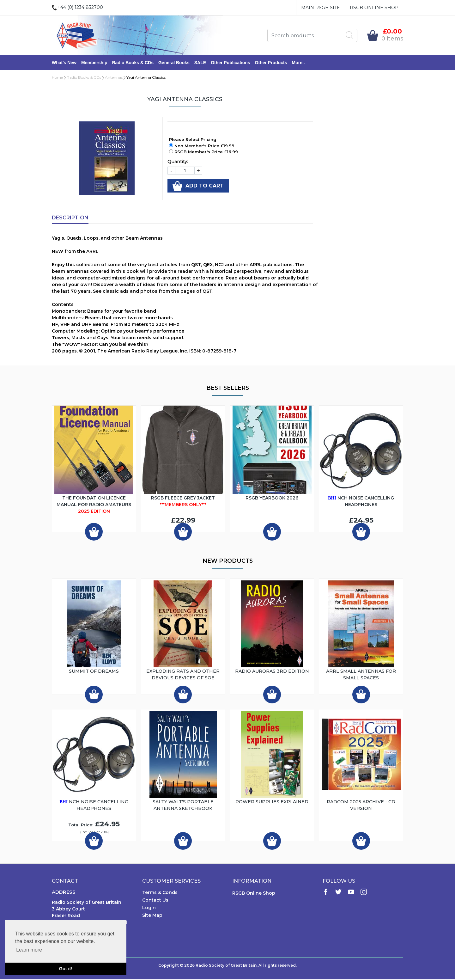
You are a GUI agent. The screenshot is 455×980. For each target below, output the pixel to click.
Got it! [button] (66, 969)
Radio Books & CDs (133, 63)
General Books (174, 63)
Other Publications (230, 63)
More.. (298, 63)
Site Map (152, 916)
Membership (94, 63)
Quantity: (178, 162)
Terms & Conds (160, 893)
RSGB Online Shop (374, 8)
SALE (200, 63)
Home (57, 78)
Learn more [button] (29, 950)
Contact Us (155, 901)
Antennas (114, 78)
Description (70, 218)
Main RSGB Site (321, 8)
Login (149, 908)
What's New (64, 63)
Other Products (271, 63)
